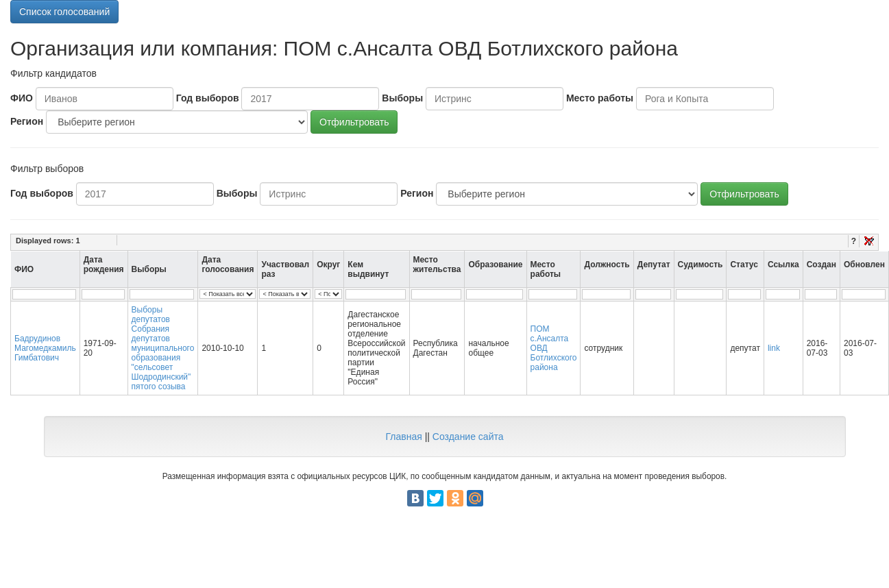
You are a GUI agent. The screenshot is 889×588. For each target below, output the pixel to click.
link (774, 348)
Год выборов (208, 98)
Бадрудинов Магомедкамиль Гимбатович (45, 348)
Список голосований (64, 12)
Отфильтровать (354, 122)
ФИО (22, 98)
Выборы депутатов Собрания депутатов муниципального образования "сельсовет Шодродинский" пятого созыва (163, 348)
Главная (403, 437)
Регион (27, 121)
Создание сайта (468, 437)
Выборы (402, 98)
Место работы (600, 98)
